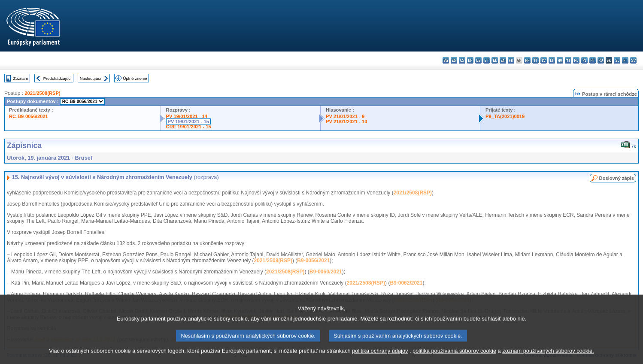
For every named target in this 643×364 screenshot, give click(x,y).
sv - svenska (633, 60)
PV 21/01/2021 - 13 (346, 121)
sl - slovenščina (617, 60)
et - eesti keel (487, 60)
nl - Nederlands (576, 60)
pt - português (593, 60)
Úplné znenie (135, 78)
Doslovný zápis (617, 178)
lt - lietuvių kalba (552, 60)
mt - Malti (568, 60)
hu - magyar (560, 60)
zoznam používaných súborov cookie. (548, 359)
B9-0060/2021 (326, 272)
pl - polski (584, 60)
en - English (503, 60)
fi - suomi (625, 60)
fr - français (511, 60)
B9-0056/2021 (313, 261)
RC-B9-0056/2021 (29, 116)
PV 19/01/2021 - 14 (187, 116)
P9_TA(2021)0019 (505, 116)
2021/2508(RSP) (42, 93)
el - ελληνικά (495, 60)
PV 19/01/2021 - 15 (188, 121)
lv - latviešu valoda (544, 60)
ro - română (601, 60)
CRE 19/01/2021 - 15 (189, 127)
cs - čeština (462, 60)
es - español (454, 60)
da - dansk (470, 60)
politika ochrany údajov (380, 359)
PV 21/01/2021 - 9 (345, 116)
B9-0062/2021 (406, 283)
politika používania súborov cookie (454, 359)
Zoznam (21, 78)
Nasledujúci (91, 78)
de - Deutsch (478, 60)
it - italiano (535, 60)
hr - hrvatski (527, 60)
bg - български (446, 60)
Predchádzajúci (58, 78)
